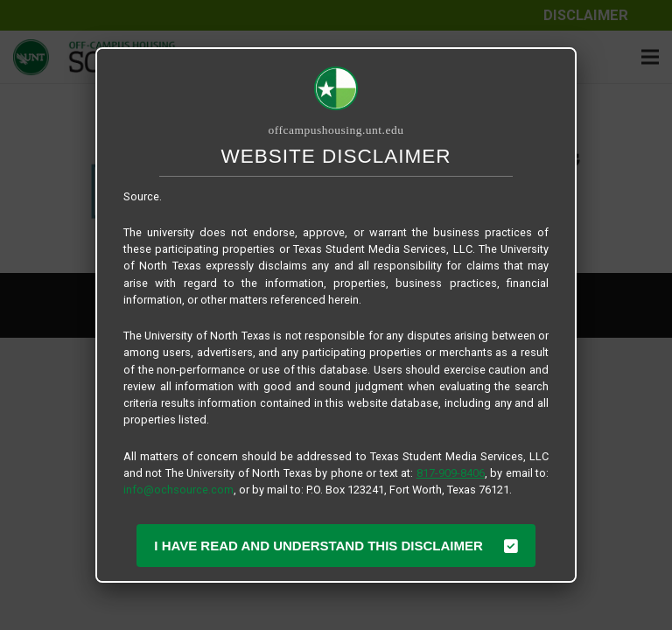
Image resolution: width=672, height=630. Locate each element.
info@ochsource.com (178, 490)
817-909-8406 (451, 473)
